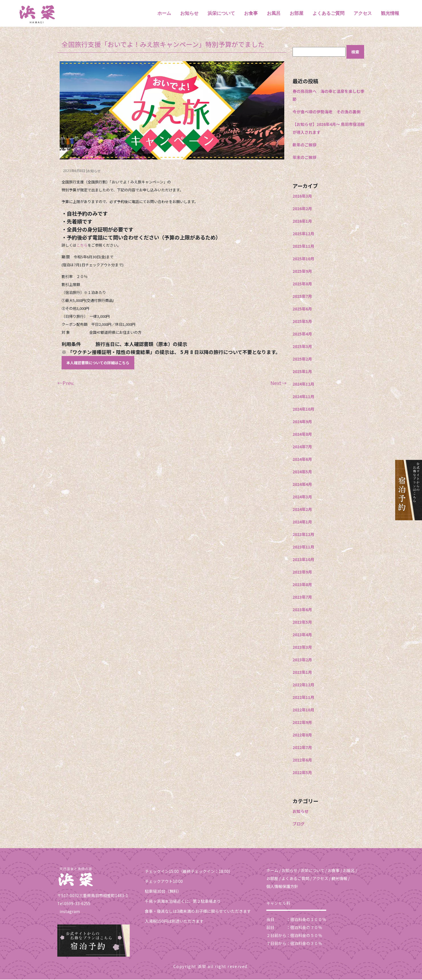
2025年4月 (302, 334)
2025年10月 (303, 259)
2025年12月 (303, 234)
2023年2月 (302, 660)
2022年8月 (302, 735)
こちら (82, 246)
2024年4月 (302, 485)
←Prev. (66, 384)
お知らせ (189, 14)
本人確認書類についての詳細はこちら (98, 364)
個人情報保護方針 (282, 887)
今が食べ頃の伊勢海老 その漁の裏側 (326, 112)
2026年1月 (302, 222)
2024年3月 (302, 497)
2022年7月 (302, 748)
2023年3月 (302, 648)
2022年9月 (302, 723)
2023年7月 (302, 598)
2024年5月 (302, 472)
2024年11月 (303, 397)
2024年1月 (302, 522)
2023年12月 (303, 535)
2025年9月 (302, 272)
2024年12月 (303, 384)
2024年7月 (302, 447)
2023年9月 (302, 572)
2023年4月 (302, 635)
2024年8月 (302, 435)
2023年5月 (302, 623)
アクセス (363, 14)
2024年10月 (303, 410)
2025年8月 (302, 284)
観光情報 (390, 14)
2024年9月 (302, 422)
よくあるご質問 (328, 14)
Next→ (278, 384)
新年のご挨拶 (305, 145)
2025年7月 (302, 297)
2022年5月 (302, 773)
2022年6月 (302, 760)
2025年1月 (302, 372)
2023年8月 (302, 585)
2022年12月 (303, 685)
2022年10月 (303, 710)
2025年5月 (302, 322)
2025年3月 (302, 347)
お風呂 (274, 14)
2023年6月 (302, 610)
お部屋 (297, 14)
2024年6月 (302, 460)
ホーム (164, 14)
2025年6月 (302, 309)
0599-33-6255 (77, 904)
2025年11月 (303, 247)
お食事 (251, 14)
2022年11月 (303, 698)
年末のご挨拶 (305, 158)
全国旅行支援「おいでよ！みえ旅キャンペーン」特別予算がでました (163, 45)
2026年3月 (302, 197)
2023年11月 (303, 547)
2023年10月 (303, 560)
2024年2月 (302, 510)
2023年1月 (302, 673)
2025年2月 (302, 359)
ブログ (299, 824)
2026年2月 (302, 209)
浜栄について (221, 14)
